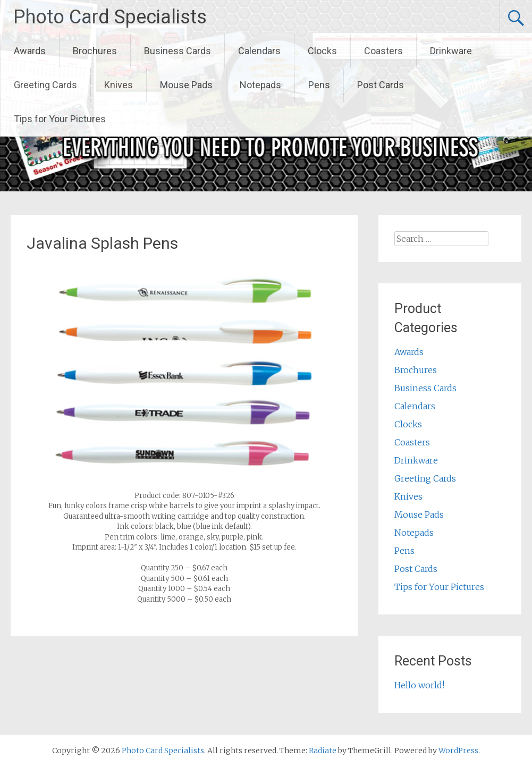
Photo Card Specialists (110, 17)
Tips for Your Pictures (60, 119)
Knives (119, 85)
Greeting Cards (45, 85)
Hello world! (419, 685)
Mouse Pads (186, 85)
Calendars (259, 51)
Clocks (322, 51)
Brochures (95, 51)
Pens (319, 85)
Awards (30, 51)
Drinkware (451, 51)
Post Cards (381, 85)
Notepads (260, 85)
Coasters (383, 51)
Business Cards (178, 51)
